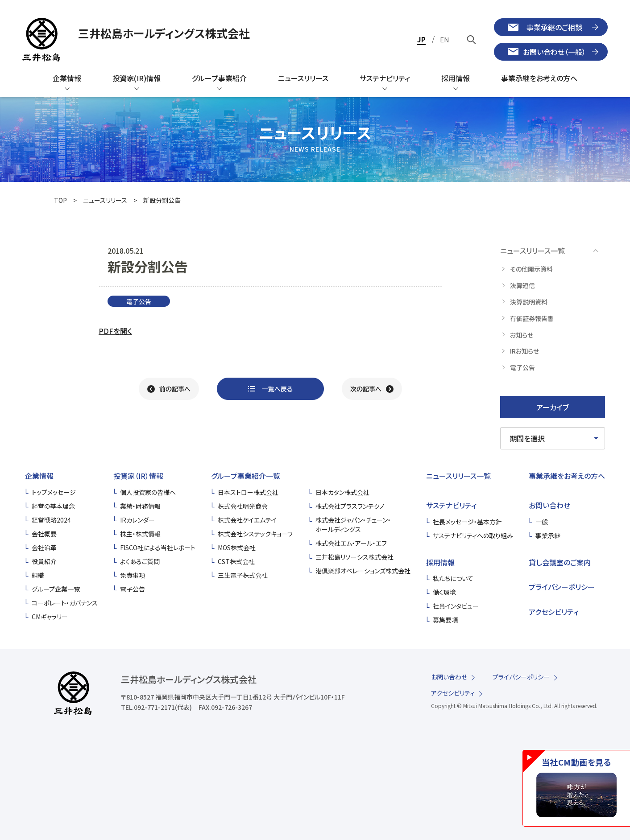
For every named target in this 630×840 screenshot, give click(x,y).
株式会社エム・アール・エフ (351, 543)
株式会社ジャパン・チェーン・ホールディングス (353, 525)
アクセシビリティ (554, 612)
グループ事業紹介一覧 (246, 476)
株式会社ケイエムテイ (247, 520)
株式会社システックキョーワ (255, 534)
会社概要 (44, 534)
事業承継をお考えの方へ (567, 476)
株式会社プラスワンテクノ (350, 506)
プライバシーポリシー (562, 587)
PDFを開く (115, 331)
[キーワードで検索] (472, 39)
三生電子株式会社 (243, 575)
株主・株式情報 (140, 534)
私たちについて (453, 578)
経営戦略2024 (51, 520)
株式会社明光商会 (243, 506)
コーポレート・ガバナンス (65, 603)
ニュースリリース (105, 200)
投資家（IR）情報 (138, 476)
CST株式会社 (236, 561)
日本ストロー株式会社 (248, 492)
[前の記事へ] (169, 389)
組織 (38, 575)
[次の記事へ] (372, 389)
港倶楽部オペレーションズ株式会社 (363, 571)
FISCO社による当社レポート (158, 548)
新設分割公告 (162, 200)
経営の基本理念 (53, 506)
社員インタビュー (456, 606)
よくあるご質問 (140, 561)
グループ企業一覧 (56, 589)
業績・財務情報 (140, 506)
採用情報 (440, 562)
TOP (60, 200)
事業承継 (548, 535)
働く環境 (444, 592)
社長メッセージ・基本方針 (467, 522)
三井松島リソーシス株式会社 (354, 557)
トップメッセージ (54, 492)
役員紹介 (44, 561)
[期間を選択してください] (553, 438)
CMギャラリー (50, 617)
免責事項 (133, 575)
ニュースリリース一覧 (458, 476)
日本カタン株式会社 (342, 492)
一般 (542, 522)
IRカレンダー (137, 520)
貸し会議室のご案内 (560, 562)
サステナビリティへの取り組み (473, 535)
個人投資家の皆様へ (148, 492)
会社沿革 (44, 548)
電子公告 (133, 589)
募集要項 (445, 620)
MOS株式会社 (237, 548)
